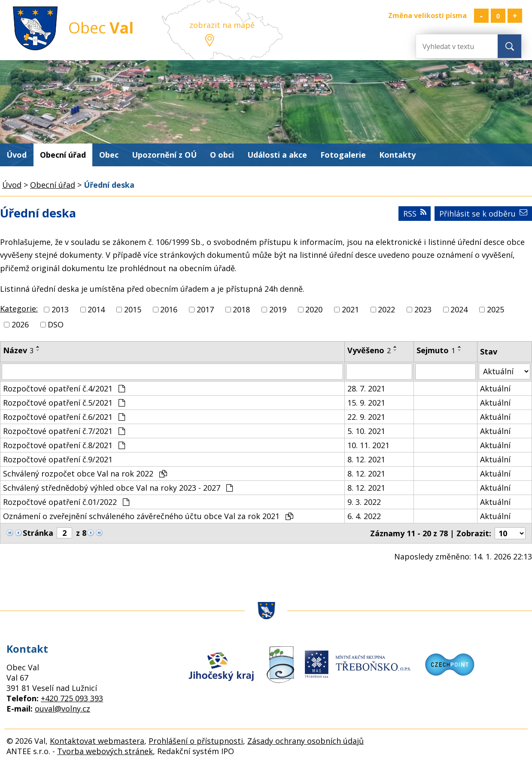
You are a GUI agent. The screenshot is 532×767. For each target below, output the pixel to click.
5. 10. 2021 (366, 431)
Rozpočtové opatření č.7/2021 (64, 431)
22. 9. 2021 (366, 417)
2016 (169, 309)
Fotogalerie (343, 155)
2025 (496, 309)
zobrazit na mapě (222, 25)
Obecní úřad (63, 155)
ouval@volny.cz (62, 709)
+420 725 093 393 (72, 698)
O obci (222, 155)
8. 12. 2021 (366, 459)
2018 (241, 309)
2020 (314, 309)
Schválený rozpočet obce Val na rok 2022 (85, 474)
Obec (109, 155)
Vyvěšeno (369, 350)
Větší (515, 16)
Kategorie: (19, 309)
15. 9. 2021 (366, 403)
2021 (350, 309)
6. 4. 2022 (364, 516)
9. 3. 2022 (364, 502)
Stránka (38, 533)
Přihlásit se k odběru (483, 214)
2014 (96, 309)
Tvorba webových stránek (105, 751)
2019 (278, 309)
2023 (423, 309)
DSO (56, 324)
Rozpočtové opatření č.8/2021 (64, 445)
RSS (415, 214)
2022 (386, 309)
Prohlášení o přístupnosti (196, 741)
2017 (205, 309)
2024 (459, 309)
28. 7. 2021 (366, 388)
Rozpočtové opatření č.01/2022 (66, 502)
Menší (481, 16)
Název (18, 350)
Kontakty (397, 155)
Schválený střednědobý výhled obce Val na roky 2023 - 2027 (118, 488)
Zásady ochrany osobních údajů (306, 741)
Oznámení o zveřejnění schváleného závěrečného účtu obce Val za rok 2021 (148, 516)
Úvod (17, 155)
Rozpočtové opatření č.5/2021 (64, 403)
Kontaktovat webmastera (97, 741)
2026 (20, 324)
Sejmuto (436, 350)
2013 (60, 309)
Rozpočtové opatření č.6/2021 (64, 417)
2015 (133, 309)
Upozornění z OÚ (164, 155)
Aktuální (495, 388)
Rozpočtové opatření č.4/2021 (64, 388)
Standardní (498, 16)
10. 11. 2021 (368, 445)
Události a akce (277, 155)
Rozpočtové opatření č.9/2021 (58, 459)
